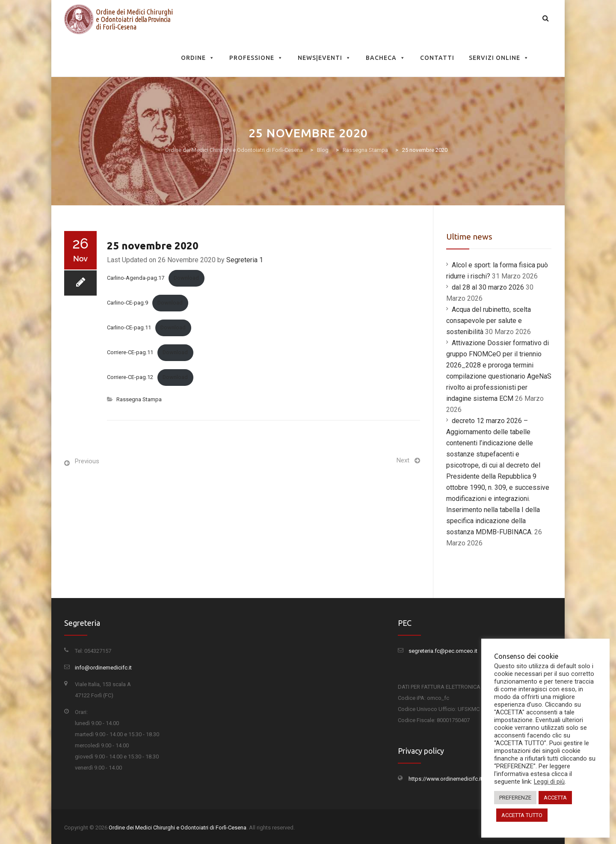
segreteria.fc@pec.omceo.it (443, 651)
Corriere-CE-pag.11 (130, 352)
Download (186, 278)
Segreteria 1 (245, 260)
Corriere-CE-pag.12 (130, 377)
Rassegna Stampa (139, 399)
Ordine (198, 58)
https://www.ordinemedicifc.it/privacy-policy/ (465, 779)
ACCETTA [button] (555, 798)
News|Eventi (324, 58)
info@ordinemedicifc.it (103, 668)
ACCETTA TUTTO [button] (522, 815)
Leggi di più (549, 782)
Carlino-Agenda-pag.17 (136, 278)
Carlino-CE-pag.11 (129, 327)
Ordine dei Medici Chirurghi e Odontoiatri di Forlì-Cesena (178, 828)
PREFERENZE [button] (515, 798)
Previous (87, 461)
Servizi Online (499, 58)
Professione (256, 58)
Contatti (437, 58)
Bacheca (386, 58)
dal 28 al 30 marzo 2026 (488, 287)
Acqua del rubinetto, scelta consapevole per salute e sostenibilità (489, 321)
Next (403, 460)
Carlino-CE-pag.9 (127, 303)
